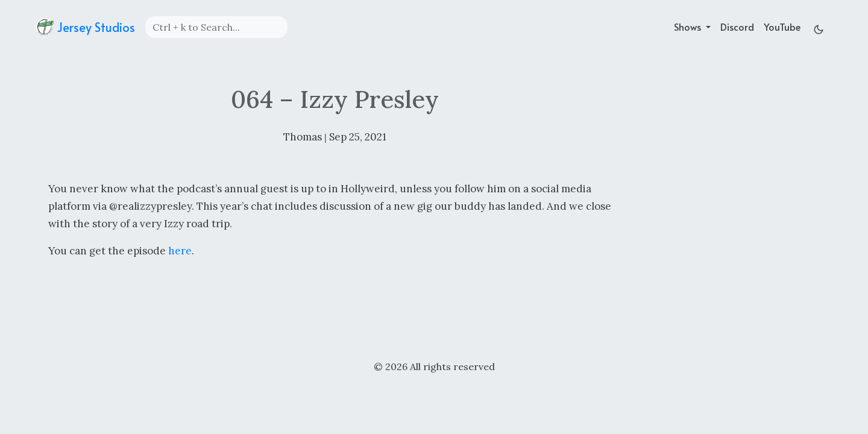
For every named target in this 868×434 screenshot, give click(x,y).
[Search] (216, 27)
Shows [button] (689, 27)
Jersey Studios (86, 27)
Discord (737, 27)
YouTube (782, 27)
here (180, 251)
